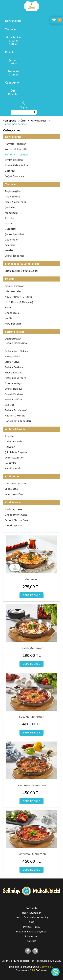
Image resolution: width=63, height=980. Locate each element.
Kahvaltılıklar (13, 21)
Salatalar (10, 245)
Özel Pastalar (13, 92)
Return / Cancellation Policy (32, 917)
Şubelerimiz (32, 936)
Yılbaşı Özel (12, 489)
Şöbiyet (9, 405)
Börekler (10, 171)
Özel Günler (12, 83)
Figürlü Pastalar (14, 286)
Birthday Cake (13, 509)
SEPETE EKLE (32, 595)
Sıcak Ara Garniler (15, 202)
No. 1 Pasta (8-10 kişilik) (19, 302)
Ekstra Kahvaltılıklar (17, 165)
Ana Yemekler (13, 197)
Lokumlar (10, 463)
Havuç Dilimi (12, 356)
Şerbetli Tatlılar (13, 62)
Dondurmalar (13, 339)
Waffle (9, 318)
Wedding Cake (14, 526)
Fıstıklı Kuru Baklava (17, 351)
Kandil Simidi (13, 468)
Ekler (8, 308)
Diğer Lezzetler (14, 458)
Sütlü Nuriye (12, 362)
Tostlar (9, 250)
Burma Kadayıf (13, 383)
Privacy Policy (32, 927)
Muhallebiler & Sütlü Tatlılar (13, 41)
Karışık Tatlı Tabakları (18, 421)
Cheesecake (12, 313)
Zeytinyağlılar (13, 191)
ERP (33, 970)
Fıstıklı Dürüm (13, 399)
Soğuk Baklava (14, 389)
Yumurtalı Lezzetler (17, 149)
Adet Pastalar (13, 291)
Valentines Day (14, 494)
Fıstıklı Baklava (14, 367)
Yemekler (11, 29)
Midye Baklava (13, 373)
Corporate (32, 908)
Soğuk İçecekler (14, 256)
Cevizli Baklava (14, 394)
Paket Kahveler (14, 442)
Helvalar (10, 447)
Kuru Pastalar (13, 324)
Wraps (9, 224)
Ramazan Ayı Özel (16, 484)
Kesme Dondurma (16, 343)
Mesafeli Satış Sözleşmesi (32, 932)
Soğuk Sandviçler (15, 176)
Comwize (46, 967)
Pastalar (10, 52)
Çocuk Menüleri (14, 234)
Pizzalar (9, 218)
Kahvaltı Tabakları (16, 144)
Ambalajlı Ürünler (13, 73)
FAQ (32, 922)
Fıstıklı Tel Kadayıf (16, 410)
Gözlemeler (12, 240)
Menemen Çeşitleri (16, 155)
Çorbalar (10, 207)
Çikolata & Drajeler (16, 452)
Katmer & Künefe (15, 416)
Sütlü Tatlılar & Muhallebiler (22, 271)
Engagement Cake (16, 515)
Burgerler (10, 229)
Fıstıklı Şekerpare (15, 378)
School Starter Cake (17, 520)
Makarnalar (12, 213)
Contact (32, 941)
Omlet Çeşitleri (14, 160)
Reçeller (10, 436)
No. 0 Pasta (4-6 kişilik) (19, 297)
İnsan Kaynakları (32, 913)
